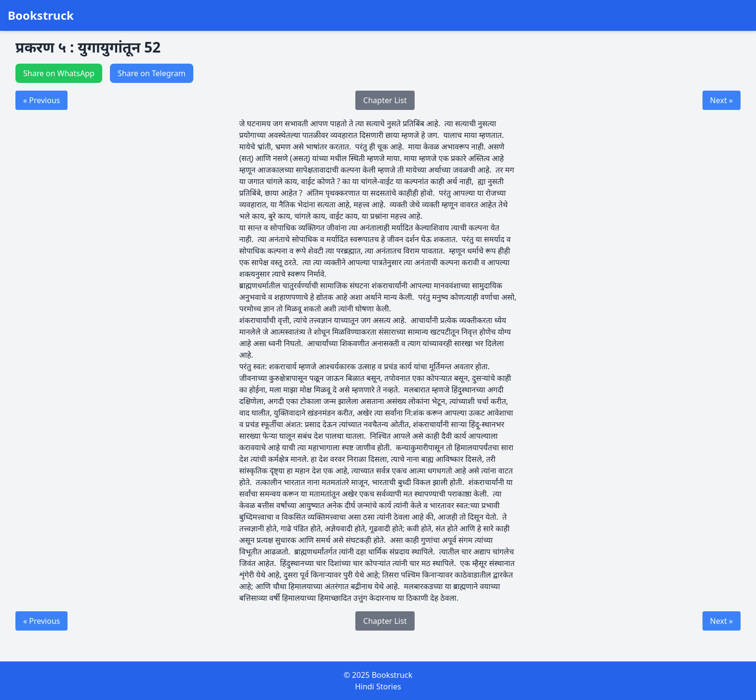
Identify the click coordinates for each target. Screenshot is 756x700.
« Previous (41, 100)
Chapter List (385, 100)
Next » (722, 100)
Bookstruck (41, 15)
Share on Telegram (152, 73)
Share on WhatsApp (59, 73)
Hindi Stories (378, 687)
